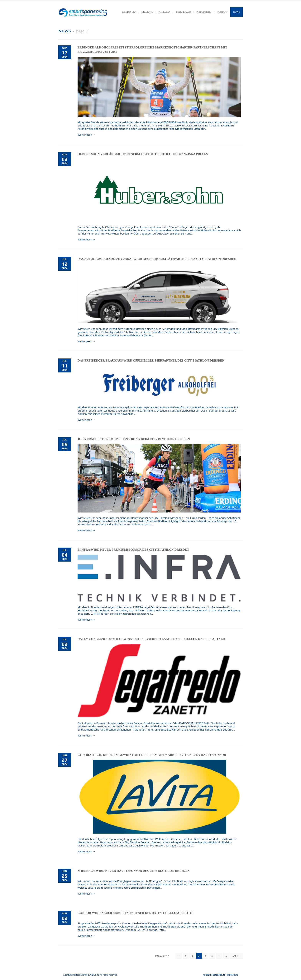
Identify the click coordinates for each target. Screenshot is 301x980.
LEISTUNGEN (129, 12)
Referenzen (183, 12)
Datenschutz (219, 975)
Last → (237, 956)
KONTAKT (222, 12)
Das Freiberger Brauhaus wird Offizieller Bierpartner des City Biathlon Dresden (151, 360)
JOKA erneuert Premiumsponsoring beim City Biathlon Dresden (134, 439)
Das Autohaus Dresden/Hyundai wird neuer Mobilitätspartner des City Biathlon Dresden (157, 259)
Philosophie (204, 12)
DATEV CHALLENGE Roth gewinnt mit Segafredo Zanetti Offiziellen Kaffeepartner (151, 639)
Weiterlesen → (86, 135)
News (237, 12)
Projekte (148, 12)
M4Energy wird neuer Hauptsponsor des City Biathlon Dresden (134, 871)
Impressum (232, 975)
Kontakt (207, 975)
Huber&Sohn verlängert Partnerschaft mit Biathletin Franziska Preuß (143, 154)
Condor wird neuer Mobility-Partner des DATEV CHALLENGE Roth (135, 913)
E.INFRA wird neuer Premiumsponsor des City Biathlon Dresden (133, 550)
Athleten (165, 12)
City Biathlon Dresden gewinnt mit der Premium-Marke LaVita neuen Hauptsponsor (152, 755)
